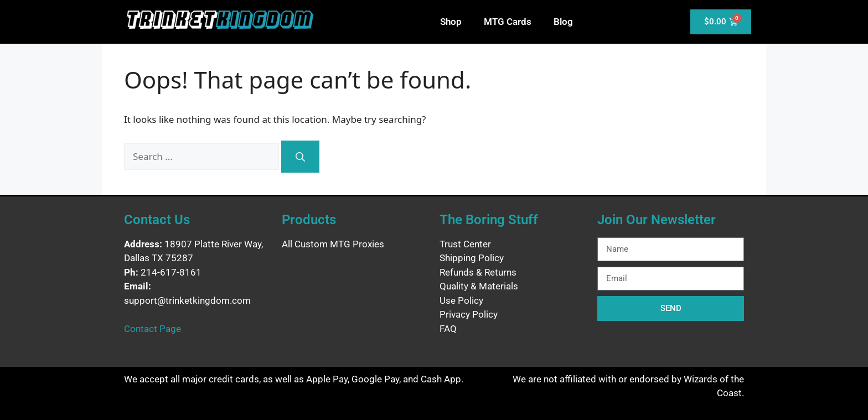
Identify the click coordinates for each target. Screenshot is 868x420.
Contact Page (153, 329)
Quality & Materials (479, 286)
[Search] (300, 157)
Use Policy (461, 300)
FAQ (448, 329)
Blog (563, 22)
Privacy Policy (469, 314)
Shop (451, 22)
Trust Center (465, 244)
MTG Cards (508, 22)
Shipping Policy (472, 258)
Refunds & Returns (478, 272)
